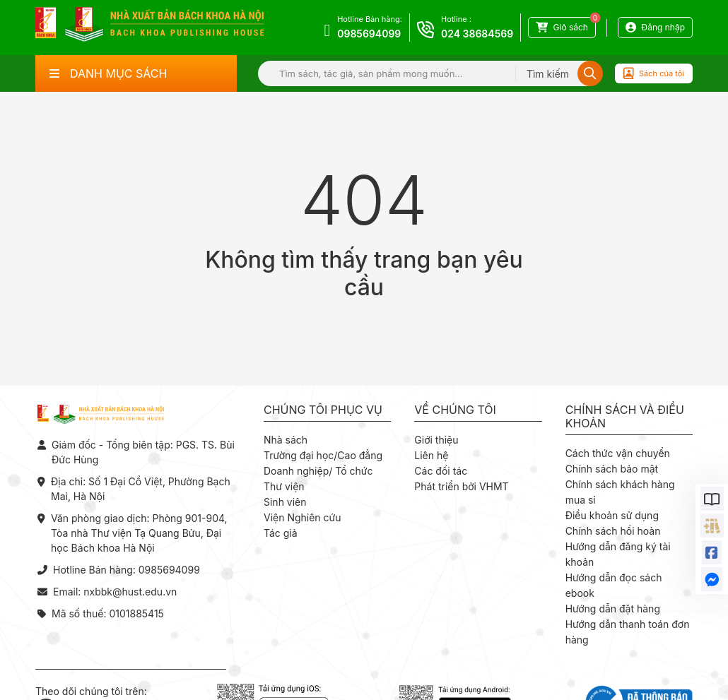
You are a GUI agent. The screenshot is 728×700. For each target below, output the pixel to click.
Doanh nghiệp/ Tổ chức (318, 471)
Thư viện (284, 486)
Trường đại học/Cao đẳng (323, 455)
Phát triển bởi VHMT (461, 486)
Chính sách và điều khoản (625, 417)
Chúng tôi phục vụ (323, 410)
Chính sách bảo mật (612, 469)
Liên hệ (431, 455)
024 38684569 (477, 34)
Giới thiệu (436, 440)
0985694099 (369, 34)
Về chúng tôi (455, 410)
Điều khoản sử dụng (612, 515)
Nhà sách (286, 440)
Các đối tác (441, 471)
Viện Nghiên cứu (303, 517)
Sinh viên (285, 502)
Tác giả (281, 533)
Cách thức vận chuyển (618, 453)
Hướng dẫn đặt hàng (613, 609)
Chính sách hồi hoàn (613, 531)
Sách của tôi (654, 73)
